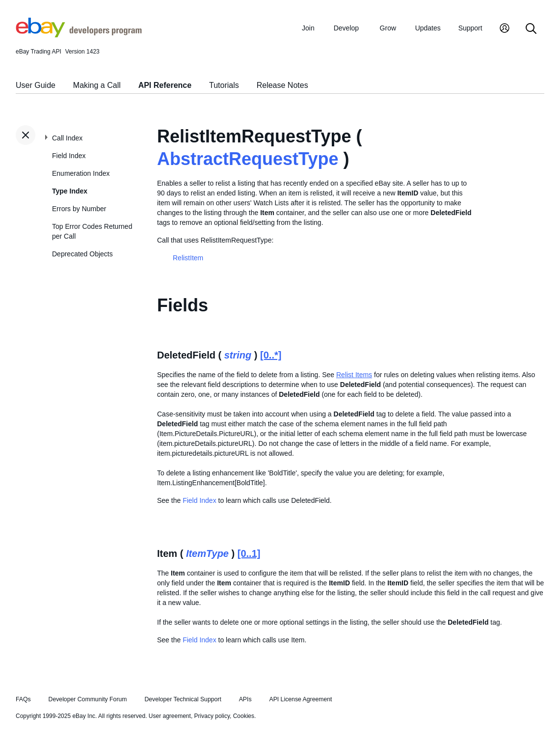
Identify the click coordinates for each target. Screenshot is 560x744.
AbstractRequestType (248, 159)
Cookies (244, 716)
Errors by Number (79, 209)
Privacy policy (212, 716)
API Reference (165, 85)
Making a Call (97, 85)
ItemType (207, 553)
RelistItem (188, 258)
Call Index (67, 138)
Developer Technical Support (183, 699)
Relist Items (354, 375)
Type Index (70, 191)
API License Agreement (300, 699)
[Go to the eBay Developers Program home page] (79, 35)
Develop (346, 28)
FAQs (23, 699)
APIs (245, 699)
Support (470, 28)
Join (308, 28)
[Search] (531, 29)
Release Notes (282, 85)
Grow (388, 28)
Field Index (69, 156)
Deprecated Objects (82, 254)
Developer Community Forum (88, 699)
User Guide (36, 85)
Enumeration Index (81, 173)
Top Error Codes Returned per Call (92, 231)
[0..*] (271, 355)
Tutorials (224, 85)
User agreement (170, 716)
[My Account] (505, 29)
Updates (428, 28)
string (238, 355)
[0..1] (249, 553)
